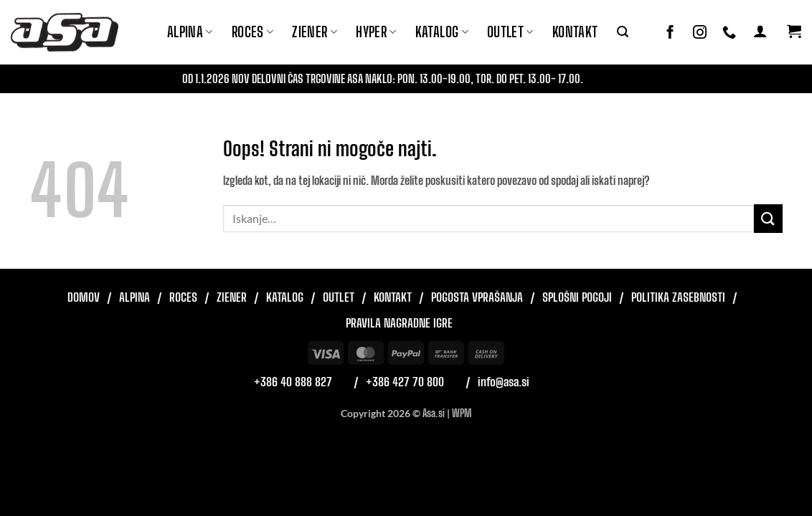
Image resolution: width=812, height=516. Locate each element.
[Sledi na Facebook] (670, 33)
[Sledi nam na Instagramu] (700, 33)
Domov (84, 297)
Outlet (510, 32)
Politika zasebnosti (678, 297)
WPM (462, 413)
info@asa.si (504, 382)
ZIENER (315, 32)
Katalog (442, 32)
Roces (183, 297)
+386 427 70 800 (405, 382)
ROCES (253, 32)
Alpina (190, 32)
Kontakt (575, 32)
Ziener (232, 297)
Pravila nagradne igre (399, 323)
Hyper (376, 32)
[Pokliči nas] (729, 33)
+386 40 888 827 (293, 382)
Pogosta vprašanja (477, 297)
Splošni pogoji (577, 297)
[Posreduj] (768, 218)
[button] (623, 32)
